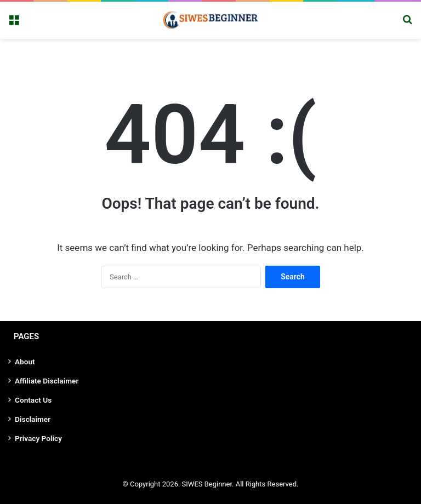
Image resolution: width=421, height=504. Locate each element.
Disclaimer (33, 419)
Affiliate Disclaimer (47, 381)
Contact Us (33, 400)
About (25, 362)
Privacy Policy (38, 438)
